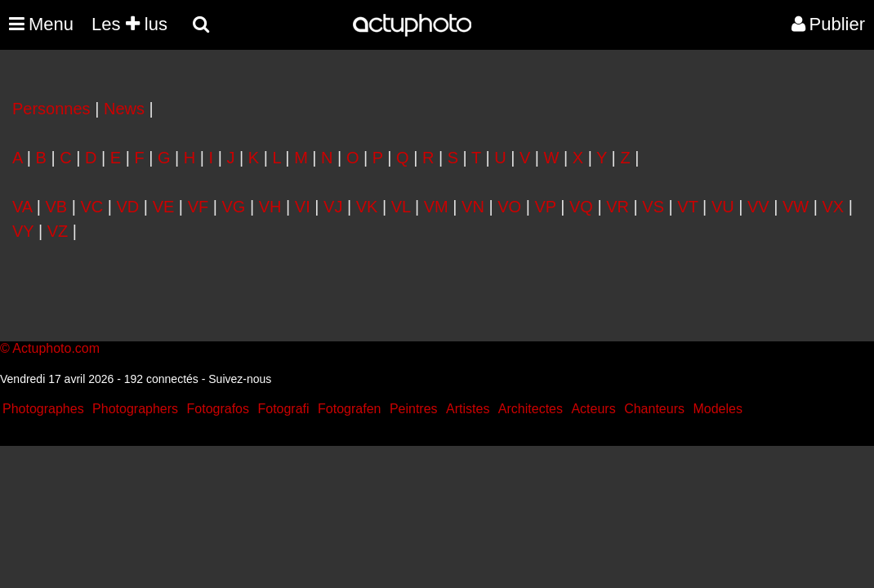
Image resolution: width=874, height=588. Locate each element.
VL (401, 207)
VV (758, 207)
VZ (58, 231)
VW (796, 207)
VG (234, 207)
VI (303, 207)
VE (164, 207)
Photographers (135, 409)
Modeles (717, 409)
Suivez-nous (240, 379)
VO (509, 207)
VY (23, 231)
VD (128, 207)
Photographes (43, 409)
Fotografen (349, 409)
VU (723, 207)
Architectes (531, 409)
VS (653, 207)
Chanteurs (654, 409)
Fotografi (283, 409)
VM (436, 207)
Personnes (51, 109)
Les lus (129, 24)
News (124, 109)
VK (367, 207)
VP (545, 207)
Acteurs (593, 409)
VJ (333, 207)
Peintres (414, 409)
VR (618, 207)
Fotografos (218, 409)
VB (56, 207)
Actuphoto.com (56, 348)
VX (834, 207)
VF (198, 207)
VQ (581, 207)
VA (22, 207)
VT (687, 207)
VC (91, 207)
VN (473, 207)
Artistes (468, 409)
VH (270, 207)
